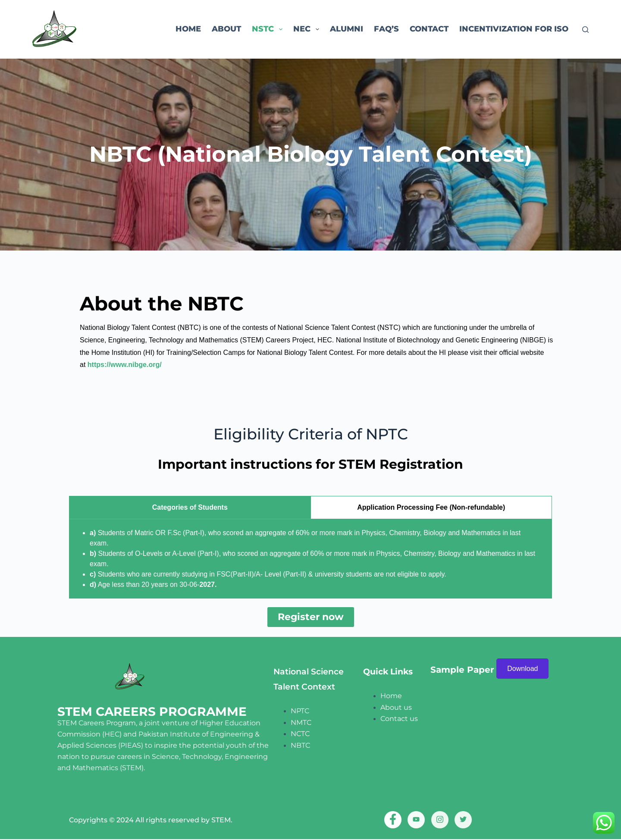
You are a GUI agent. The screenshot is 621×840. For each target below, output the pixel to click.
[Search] (585, 30)
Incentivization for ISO (514, 29)
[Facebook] (393, 820)
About (226, 29)
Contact (429, 29)
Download (522, 669)
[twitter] (463, 820)
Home (188, 29)
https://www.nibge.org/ (125, 365)
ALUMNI (347, 29)
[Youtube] (416, 820)
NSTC (269, 29)
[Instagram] (440, 820)
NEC (308, 29)
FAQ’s (386, 29)
